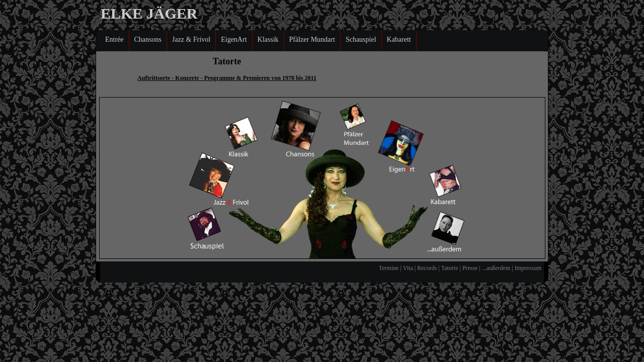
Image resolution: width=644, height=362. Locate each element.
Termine (389, 268)
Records (427, 268)
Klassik (268, 39)
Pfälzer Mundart (312, 39)
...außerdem (496, 268)
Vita (408, 268)
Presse (470, 268)
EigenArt (234, 39)
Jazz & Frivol (191, 39)
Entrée (114, 39)
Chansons (148, 39)
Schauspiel (361, 39)
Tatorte (450, 268)
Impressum (527, 268)
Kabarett (399, 39)
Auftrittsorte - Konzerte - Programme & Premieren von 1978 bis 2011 (227, 78)
